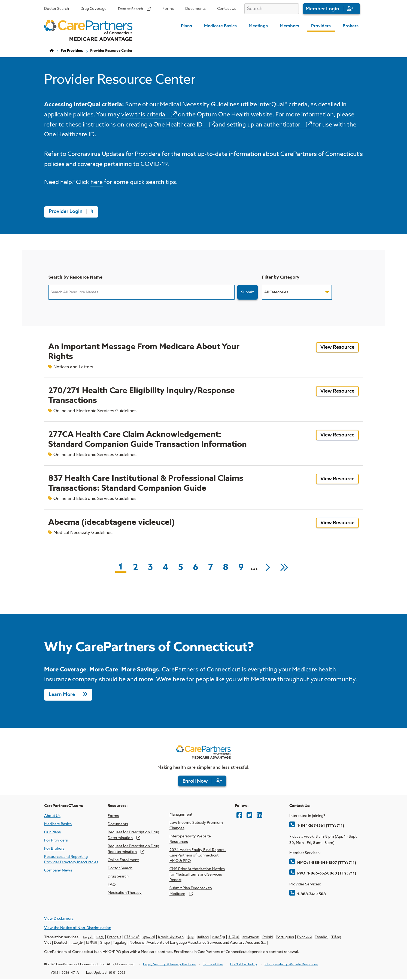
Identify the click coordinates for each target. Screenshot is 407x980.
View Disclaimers (59, 919)
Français (114, 938)
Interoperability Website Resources (190, 839)
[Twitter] (249, 816)
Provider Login (71, 212)
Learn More (62, 695)
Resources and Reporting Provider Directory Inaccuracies (71, 860)
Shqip (105, 943)
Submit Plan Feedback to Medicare (191, 891)
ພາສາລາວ (251, 938)
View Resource (340, 349)
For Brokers (54, 849)
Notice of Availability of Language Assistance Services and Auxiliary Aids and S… (198, 943)
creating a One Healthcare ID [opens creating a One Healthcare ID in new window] (166, 125)
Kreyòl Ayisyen (171, 938)
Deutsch (61, 943)
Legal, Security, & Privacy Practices (169, 965)
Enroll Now (195, 782)
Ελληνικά (132, 938)
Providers (321, 26)
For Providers (72, 51)
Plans (186, 26)
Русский (304, 938)
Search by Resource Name (75, 278)
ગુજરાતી (149, 938)
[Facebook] (239, 816)
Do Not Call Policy (244, 965)
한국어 (234, 938)
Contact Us (227, 9)
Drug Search (118, 877)
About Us (52, 816)
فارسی (77, 943)
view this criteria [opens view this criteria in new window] (144, 115)
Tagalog (120, 943)
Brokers (351, 26)
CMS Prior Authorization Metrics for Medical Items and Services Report (197, 875)
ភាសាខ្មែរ (219, 938)
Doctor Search (57, 9)
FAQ (112, 885)
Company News (58, 871)
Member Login (322, 9)
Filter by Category (281, 278)
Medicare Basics (220, 26)
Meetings (258, 26)
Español (321, 938)
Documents (195, 9)
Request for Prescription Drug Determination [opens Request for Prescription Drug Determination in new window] (133, 835)
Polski (268, 938)
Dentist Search (130, 9)
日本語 (92, 943)
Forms (168, 9)
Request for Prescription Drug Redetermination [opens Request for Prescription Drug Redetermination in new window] (133, 849)
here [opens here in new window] (97, 183)
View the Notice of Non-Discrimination (78, 928)
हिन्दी (190, 938)
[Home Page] (88, 30)
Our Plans (52, 833)
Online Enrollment (123, 860)
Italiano (203, 938)
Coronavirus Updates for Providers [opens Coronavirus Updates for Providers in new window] (115, 155)
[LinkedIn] (259, 816)
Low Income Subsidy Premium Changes (196, 826)
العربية (88, 938)
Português (285, 938)
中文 (100, 938)
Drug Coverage (93, 9)
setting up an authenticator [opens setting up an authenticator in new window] (267, 125)
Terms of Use (213, 965)
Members (289, 26)
